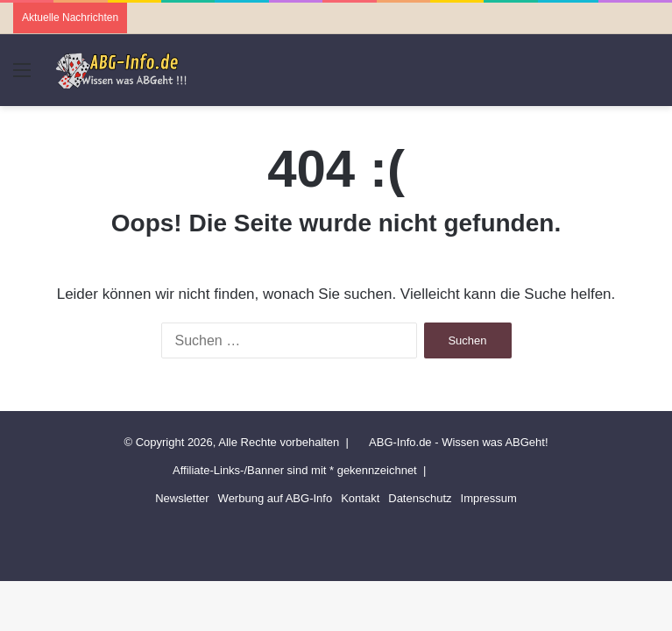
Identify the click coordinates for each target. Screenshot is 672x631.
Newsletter (182, 498)
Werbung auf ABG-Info (276, 498)
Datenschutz (420, 498)
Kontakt (360, 498)
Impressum (489, 498)
